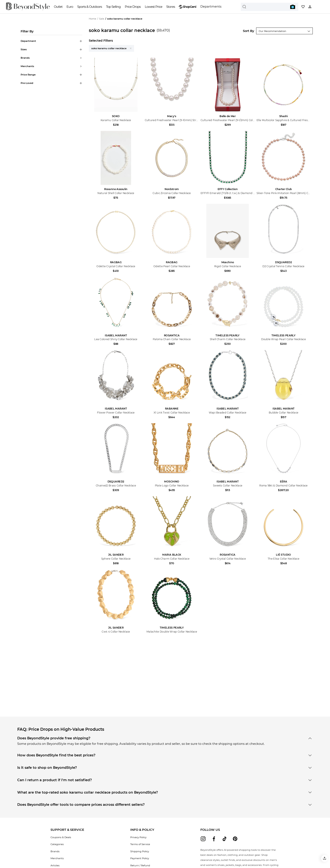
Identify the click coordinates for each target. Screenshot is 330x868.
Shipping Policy (140, 851)
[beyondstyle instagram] (203, 839)
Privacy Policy (138, 837)
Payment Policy (140, 858)
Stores (170, 7)
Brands (55, 851)
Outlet (58, 7)
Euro (70, 7)
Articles (55, 865)
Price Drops (133, 7)
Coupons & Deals (61, 837)
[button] (325, 858)
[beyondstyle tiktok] (225, 839)
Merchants (57, 858)
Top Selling (113, 7)
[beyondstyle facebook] (214, 839)
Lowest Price (154, 7)
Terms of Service (140, 844)
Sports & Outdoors (90, 7)
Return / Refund (140, 865)
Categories (57, 844)
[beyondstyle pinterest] (235, 839)
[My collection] (303, 7)
